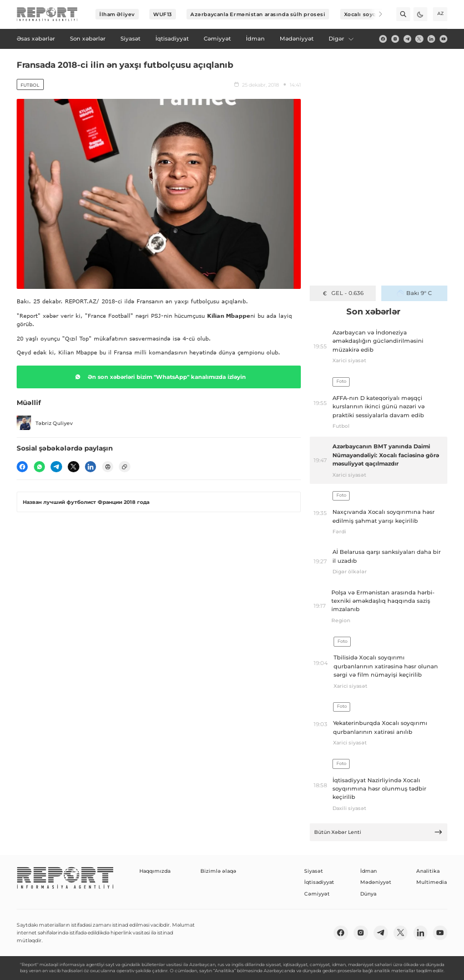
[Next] (375, 14)
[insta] (395, 39)
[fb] (383, 39)
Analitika (428, 871)
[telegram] (407, 39)
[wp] (39, 467)
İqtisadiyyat (319, 882)
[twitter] (419, 39)
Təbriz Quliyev (45, 423)
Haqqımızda (155, 871)
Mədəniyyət (376, 882)
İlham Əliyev (117, 14)
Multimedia (432, 882)
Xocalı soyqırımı (367, 14)
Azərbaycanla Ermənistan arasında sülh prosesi (258, 14)
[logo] (47, 14)
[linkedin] (431, 39)
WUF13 (163, 14)
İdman (369, 871)
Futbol (30, 85)
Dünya (368, 894)
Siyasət (314, 871)
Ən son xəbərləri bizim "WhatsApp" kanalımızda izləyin (159, 377)
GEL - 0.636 (342, 293)
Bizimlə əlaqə (218, 871)
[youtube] (443, 39)
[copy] (124, 467)
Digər (341, 39)
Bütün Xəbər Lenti (379, 832)
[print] (108, 467)
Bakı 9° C (414, 293)
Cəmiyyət (317, 894)
